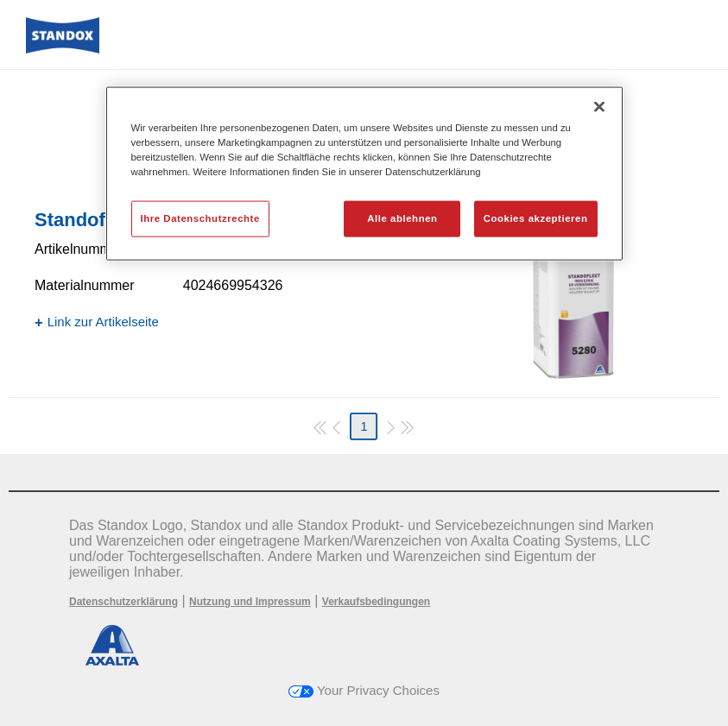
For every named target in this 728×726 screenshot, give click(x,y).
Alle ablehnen (402, 218)
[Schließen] (599, 107)
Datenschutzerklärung (123, 602)
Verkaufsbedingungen (376, 602)
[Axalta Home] (63, 49)
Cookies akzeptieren (536, 218)
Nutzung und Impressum (250, 602)
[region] (364, 174)
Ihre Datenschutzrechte (200, 218)
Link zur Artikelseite (103, 322)
